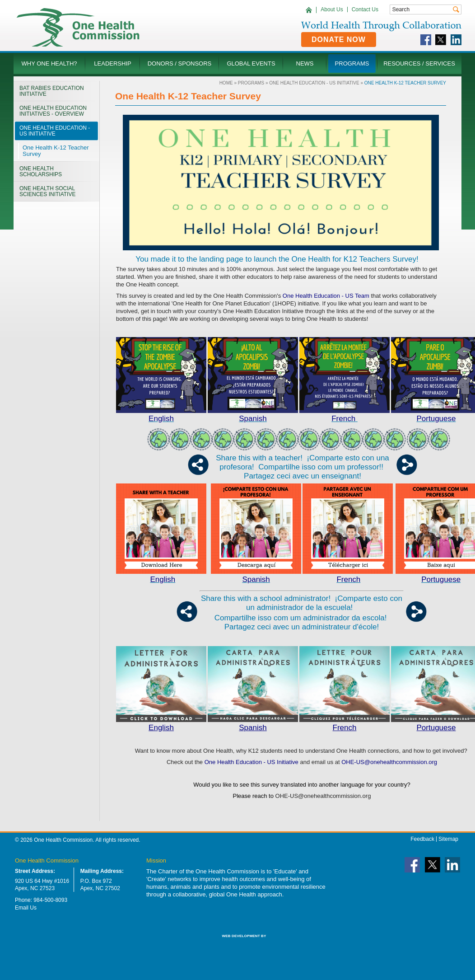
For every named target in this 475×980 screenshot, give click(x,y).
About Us (332, 9)
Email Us (26, 908)
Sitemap (448, 839)
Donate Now (339, 40)
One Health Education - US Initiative (314, 83)
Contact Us (365, 9)
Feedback (422, 839)
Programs (251, 83)
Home (226, 83)
